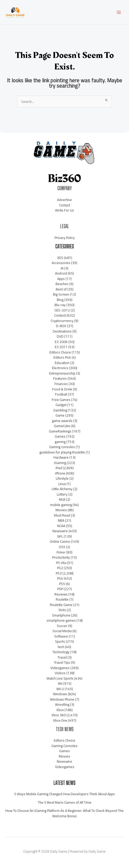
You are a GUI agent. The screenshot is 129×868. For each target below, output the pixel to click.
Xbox (60, 710)
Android (61, 273)
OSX (62, 547)
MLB (62, 499)
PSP (60, 589)
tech (61, 647)
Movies (61, 510)
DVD (60, 336)
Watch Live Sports (60, 678)
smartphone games (61, 620)
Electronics (60, 368)
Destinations (62, 331)
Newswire (60, 531)
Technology (61, 652)
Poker (61, 552)
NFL (60, 536)
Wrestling (62, 704)
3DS (60, 258)
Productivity (61, 557)
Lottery (62, 494)
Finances (61, 384)
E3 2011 (61, 347)
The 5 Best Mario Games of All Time (65, 802)
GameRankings (60, 431)
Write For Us (64, 210)
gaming (60, 442)
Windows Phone (62, 699)
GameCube (62, 426)
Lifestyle (62, 478)
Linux (62, 484)
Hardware (61, 457)
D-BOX (61, 326)
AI (62, 268)
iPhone (60, 473)
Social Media (62, 631)
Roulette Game (61, 605)
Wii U (60, 689)
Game (60, 415)
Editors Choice (60, 352)
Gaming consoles (62, 447)
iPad (59, 468)
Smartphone (61, 615)
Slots (62, 610)
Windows (60, 694)
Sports (60, 641)
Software (61, 636)
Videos (60, 673)
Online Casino (60, 541)
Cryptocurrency (62, 321)
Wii (60, 683)
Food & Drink (62, 389)
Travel (62, 657)
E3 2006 (61, 342)
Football (61, 394)
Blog (60, 300)
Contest (60, 315)
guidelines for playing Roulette (62, 452)
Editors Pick (62, 357)
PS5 (62, 584)
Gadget (61, 405)
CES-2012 (62, 310)
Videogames (60, 668)
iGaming (60, 463)
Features (60, 378)
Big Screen (61, 294)
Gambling (60, 410)
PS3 (59, 573)
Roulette (62, 599)
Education (62, 363)
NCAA (61, 526)
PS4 (60, 578)
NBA (61, 520)
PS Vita (61, 563)
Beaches (62, 284)
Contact (65, 205)
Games (60, 436)
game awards (62, 421)
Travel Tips (62, 662)
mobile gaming (61, 505)
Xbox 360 (59, 715)
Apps (61, 279)
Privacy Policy (65, 238)
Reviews (61, 594)
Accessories (61, 263)
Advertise (64, 200)
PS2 (60, 568)
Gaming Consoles (64, 746)
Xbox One (60, 720)
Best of (61, 289)
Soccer (62, 626)
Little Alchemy (62, 489)
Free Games (61, 400)
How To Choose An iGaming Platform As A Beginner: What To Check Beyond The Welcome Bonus (64, 813)
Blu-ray (60, 305)
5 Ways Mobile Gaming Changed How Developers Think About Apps (64, 794)
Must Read (62, 515)
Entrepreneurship (62, 373)
